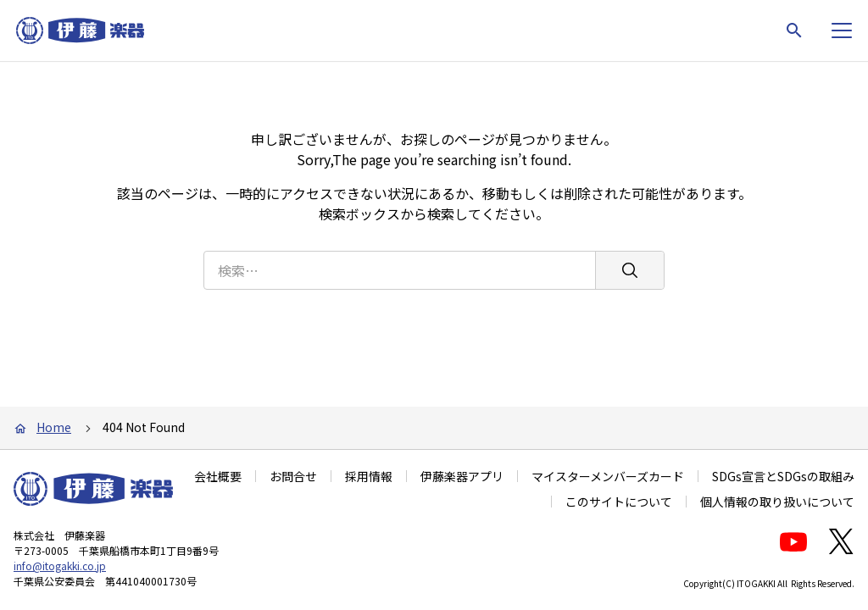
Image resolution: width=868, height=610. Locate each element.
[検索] (629, 270)
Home (54, 427)
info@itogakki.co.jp (60, 566)
